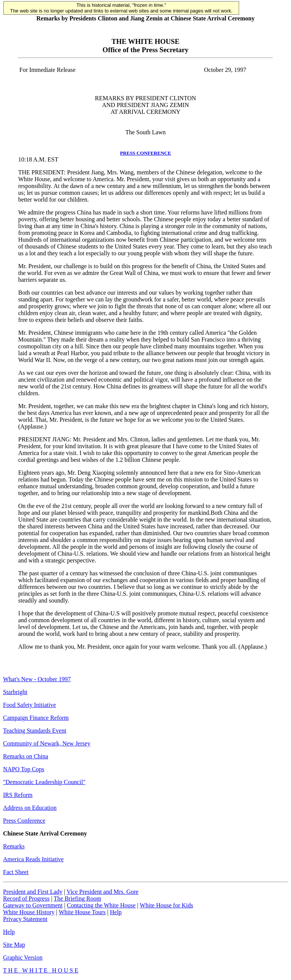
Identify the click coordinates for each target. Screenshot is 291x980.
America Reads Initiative (33, 859)
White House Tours (82, 912)
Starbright (15, 692)
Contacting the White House (101, 905)
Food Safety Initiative (30, 705)
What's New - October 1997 (37, 679)
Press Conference (24, 821)
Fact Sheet (16, 872)
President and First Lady (33, 892)
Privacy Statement (25, 919)
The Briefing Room (77, 898)
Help (116, 912)
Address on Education (30, 808)
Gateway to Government (33, 905)
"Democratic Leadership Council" (44, 782)
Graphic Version (23, 957)
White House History (29, 912)
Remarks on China (26, 756)
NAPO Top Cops (24, 769)
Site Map (14, 945)
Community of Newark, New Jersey (47, 743)
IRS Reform (18, 795)
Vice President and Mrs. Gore (103, 892)
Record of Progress (26, 898)
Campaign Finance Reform (36, 718)
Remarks (14, 846)
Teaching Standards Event (35, 731)
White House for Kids (167, 905)
